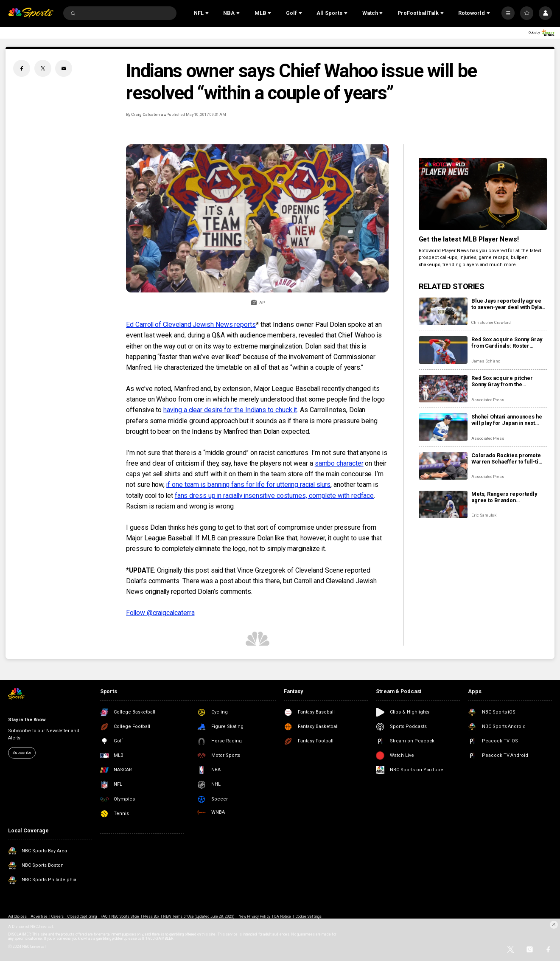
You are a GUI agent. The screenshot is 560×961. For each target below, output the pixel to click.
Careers (57, 916)
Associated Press (488, 400)
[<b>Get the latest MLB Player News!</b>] (483, 194)
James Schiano (486, 361)
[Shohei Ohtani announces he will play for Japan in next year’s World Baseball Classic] (443, 427)
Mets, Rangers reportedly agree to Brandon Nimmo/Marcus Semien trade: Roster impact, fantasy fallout (508, 497)
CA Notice (283, 916)
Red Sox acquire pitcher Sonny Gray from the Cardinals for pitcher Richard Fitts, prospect (509, 381)
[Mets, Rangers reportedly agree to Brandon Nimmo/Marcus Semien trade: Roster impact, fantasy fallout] (443, 504)
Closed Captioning (82, 916)
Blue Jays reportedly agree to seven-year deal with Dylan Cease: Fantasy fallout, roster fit (508, 304)
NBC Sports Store (125, 916)
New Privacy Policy (254, 916)
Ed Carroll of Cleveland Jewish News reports (191, 325)
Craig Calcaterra (147, 114)
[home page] (31, 13)
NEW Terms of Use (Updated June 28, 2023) (199, 916)
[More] (508, 13)
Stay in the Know (27, 720)
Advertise (39, 916)
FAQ (104, 916)
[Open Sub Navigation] (208, 13)
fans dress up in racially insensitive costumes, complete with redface (274, 496)
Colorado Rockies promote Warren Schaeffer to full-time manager (509, 458)
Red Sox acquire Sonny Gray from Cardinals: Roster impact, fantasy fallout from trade (507, 343)
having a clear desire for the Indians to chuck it (230, 410)
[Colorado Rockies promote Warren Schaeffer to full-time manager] (443, 466)
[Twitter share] (43, 68)
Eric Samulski (484, 515)
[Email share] (64, 68)
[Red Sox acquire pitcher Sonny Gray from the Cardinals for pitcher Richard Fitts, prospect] (443, 389)
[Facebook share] (22, 68)
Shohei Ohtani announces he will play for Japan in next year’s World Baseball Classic (507, 420)
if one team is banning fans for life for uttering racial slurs (248, 485)
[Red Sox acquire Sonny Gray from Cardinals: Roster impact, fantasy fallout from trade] (443, 350)
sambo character (339, 463)
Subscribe (22, 752)
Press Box (151, 916)
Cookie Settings (309, 916)
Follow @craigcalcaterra (160, 613)
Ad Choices (17, 916)
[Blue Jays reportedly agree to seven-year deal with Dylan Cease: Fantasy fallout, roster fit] (443, 311)
